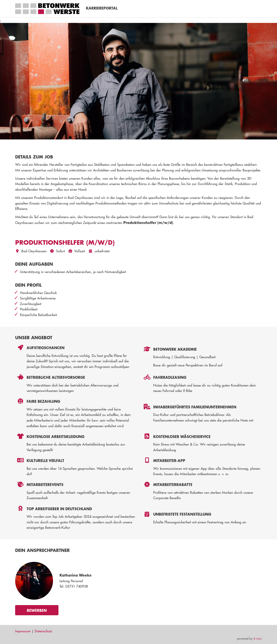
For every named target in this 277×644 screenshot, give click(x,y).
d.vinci (258, 638)
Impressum (23, 631)
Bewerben (37, 610)
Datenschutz (43, 631)
